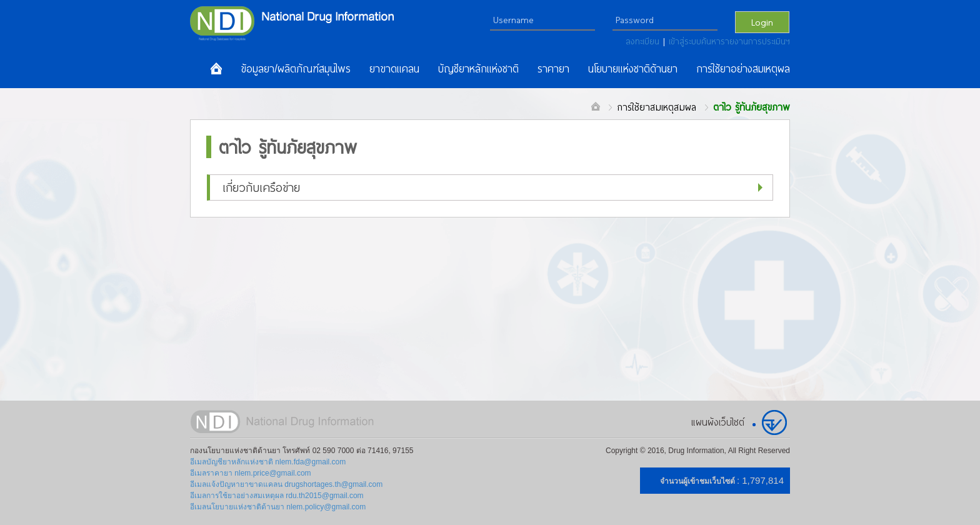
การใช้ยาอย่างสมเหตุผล (743, 69)
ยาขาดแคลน (394, 69)
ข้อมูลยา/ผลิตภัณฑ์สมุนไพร (296, 69)
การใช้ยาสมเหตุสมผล (657, 107)
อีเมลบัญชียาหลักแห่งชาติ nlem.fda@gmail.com (268, 462)
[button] (490, 187)
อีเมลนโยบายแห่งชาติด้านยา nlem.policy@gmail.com (278, 507)
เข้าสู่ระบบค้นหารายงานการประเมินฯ (729, 41)
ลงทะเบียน (644, 41)
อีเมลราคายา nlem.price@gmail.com (251, 473)
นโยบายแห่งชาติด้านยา (633, 69)
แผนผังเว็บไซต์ (718, 422)
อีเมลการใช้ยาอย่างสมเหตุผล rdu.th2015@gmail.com (277, 496)
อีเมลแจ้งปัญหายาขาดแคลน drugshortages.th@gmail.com (286, 484)
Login (762, 22)
